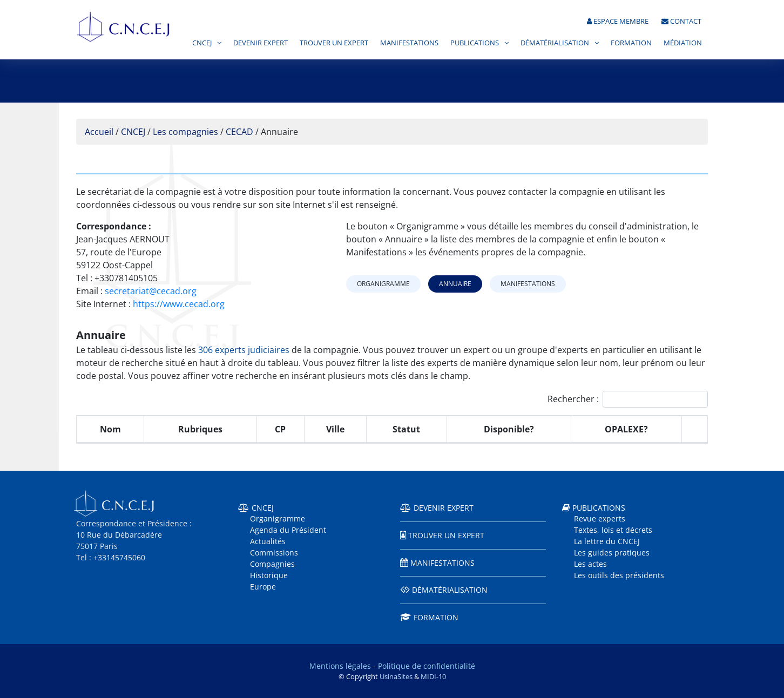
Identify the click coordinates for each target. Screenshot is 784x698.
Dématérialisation (555, 43)
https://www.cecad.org (179, 304)
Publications (475, 43)
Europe (263, 587)
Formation (631, 43)
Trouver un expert (334, 43)
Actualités (268, 541)
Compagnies (272, 564)
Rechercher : (628, 399)
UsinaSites (396, 676)
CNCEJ (202, 43)
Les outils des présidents (619, 575)
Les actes (590, 564)
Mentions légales (340, 666)
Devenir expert (261, 43)
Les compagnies (185, 132)
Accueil (99, 132)
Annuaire (455, 284)
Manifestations (409, 43)
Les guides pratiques (612, 553)
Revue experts (600, 519)
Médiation (683, 43)
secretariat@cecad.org (151, 291)
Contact (681, 21)
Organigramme (383, 284)
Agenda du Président (288, 530)
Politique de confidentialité (427, 666)
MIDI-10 (433, 676)
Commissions (274, 553)
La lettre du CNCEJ (607, 541)
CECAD (239, 132)
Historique (269, 575)
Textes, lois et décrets (613, 530)
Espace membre (618, 21)
